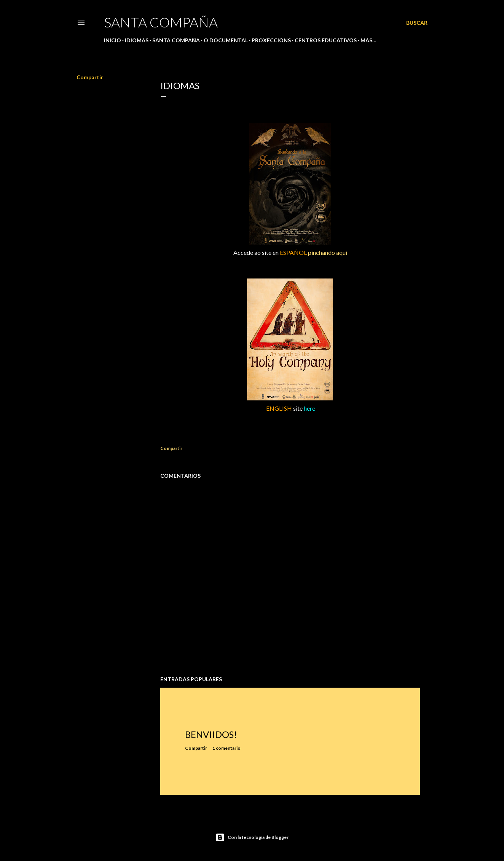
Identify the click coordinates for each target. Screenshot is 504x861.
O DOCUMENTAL (226, 40)
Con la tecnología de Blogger (252, 837)
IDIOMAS (137, 40)
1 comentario (226, 748)
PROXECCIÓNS (271, 40)
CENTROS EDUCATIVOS (326, 40)
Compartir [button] (90, 77)
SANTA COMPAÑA (161, 22)
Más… (368, 40)
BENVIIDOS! (211, 734)
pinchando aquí (328, 252)
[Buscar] (417, 23)
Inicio (112, 40)
